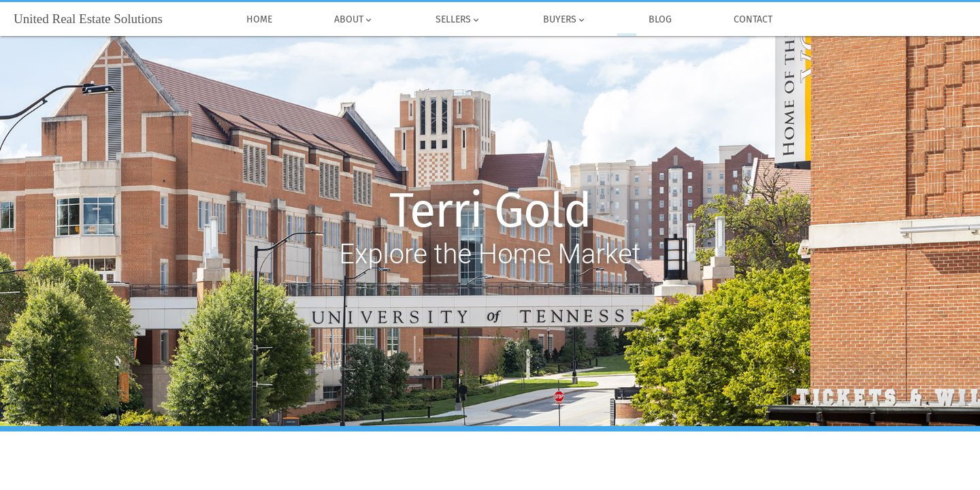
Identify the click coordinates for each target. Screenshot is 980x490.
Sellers (458, 20)
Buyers (565, 20)
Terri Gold (490, 211)
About (354, 20)
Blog (660, 20)
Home (259, 20)
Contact (753, 20)
